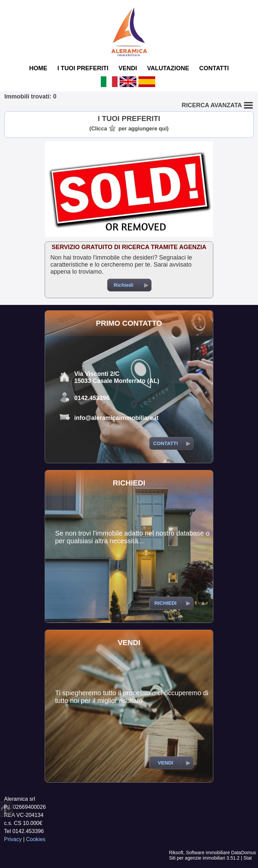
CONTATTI (214, 68)
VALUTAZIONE (168, 68)
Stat (247, 858)
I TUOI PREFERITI (83, 68)
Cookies (36, 839)
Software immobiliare (208, 853)
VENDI (128, 68)
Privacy (13, 839)
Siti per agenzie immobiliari (197, 858)
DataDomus (244, 853)
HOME (38, 68)
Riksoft (176, 853)
